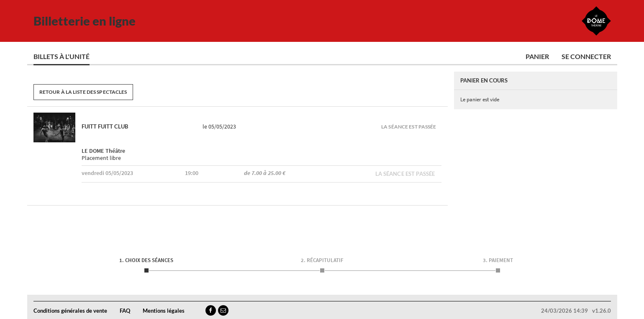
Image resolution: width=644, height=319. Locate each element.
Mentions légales (164, 311)
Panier (537, 56)
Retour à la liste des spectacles (83, 92)
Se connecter (586, 56)
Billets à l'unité (62, 56)
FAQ (125, 311)
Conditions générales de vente (70, 311)
